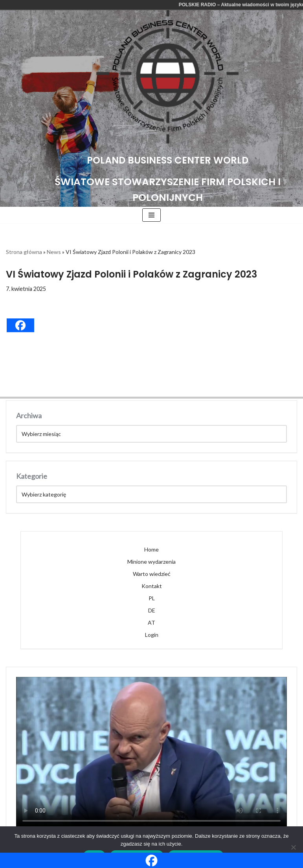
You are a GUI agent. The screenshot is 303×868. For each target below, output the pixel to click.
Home (151, 549)
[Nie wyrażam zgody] (293, 847)
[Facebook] (20, 325)
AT (151, 622)
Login (152, 635)
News (54, 252)
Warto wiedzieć (152, 574)
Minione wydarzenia (151, 562)
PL (152, 598)
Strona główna (24, 252)
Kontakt (152, 586)
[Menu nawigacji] (151, 215)
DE (152, 610)
